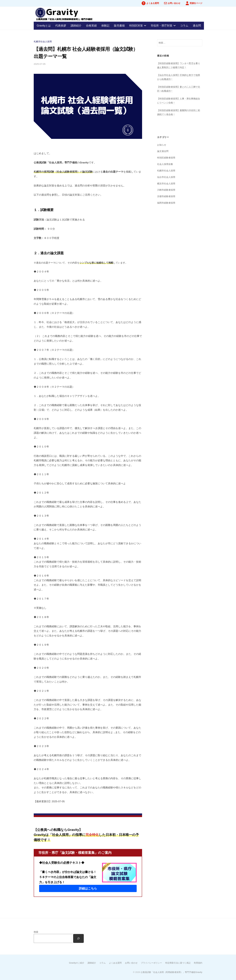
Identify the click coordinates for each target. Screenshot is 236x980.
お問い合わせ (174, 3)
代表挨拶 (61, 26)
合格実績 (91, 26)
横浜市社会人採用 (166, 184)
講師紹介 (76, 26)
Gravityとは (44, 26)
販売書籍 (119, 26)
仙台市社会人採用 (166, 177)
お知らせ (162, 145)
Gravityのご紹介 (77, 963)
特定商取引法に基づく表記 (178, 963)
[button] (88, 888)
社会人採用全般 (165, 164)
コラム (184, 26)
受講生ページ (196, 3)
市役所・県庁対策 (161, 26)
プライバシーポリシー (151, 963)
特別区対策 (136, 26)
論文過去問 (163, 151)
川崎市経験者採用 (166, 190)
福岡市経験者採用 (166, 203)
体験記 (105, 26)
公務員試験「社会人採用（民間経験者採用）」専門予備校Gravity (171, 972)
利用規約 (198, 963)
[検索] (78, 938)
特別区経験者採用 (166, 158)
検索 (36, 932)
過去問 (197, 26)
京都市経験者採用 (166, 196)
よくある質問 (153, 3)
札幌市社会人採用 (43, 41)
